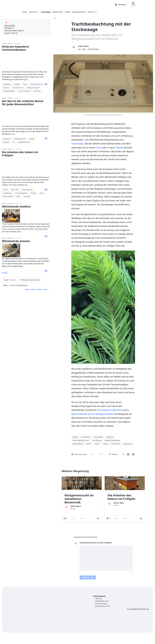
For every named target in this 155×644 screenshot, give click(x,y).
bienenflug (128, 444)
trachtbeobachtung (81, 441)
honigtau (110, 437)
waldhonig (98, 437)
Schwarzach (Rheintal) (111, 410)
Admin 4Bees (10, 26)
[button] (10, 260)
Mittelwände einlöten (16, 187)
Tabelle (119, 148)
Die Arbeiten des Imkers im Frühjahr (20, 139)
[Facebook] (128, 455)
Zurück (33, 270)
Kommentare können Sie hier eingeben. (96, 543)
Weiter (39, 270)
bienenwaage (78, 444)
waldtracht (86, 437)
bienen (75, 437)
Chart (99, 148)
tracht (97, 444)
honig (105, 444)
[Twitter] (123, 455)
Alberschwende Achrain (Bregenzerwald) (92, 414)
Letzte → (46, 270)
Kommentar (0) (79, 455)
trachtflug (116, 444)
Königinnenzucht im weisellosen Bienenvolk (79, 499)
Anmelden (120, 5)
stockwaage (97, 441)
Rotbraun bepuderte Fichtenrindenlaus (15, 48)
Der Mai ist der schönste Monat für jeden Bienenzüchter (23, 92)
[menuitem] (25, 12)
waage (89, 444)
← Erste (26, 270)
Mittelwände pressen (16, 222)
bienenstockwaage (112, 441)
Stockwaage (77, 144)
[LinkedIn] (133, 455)
